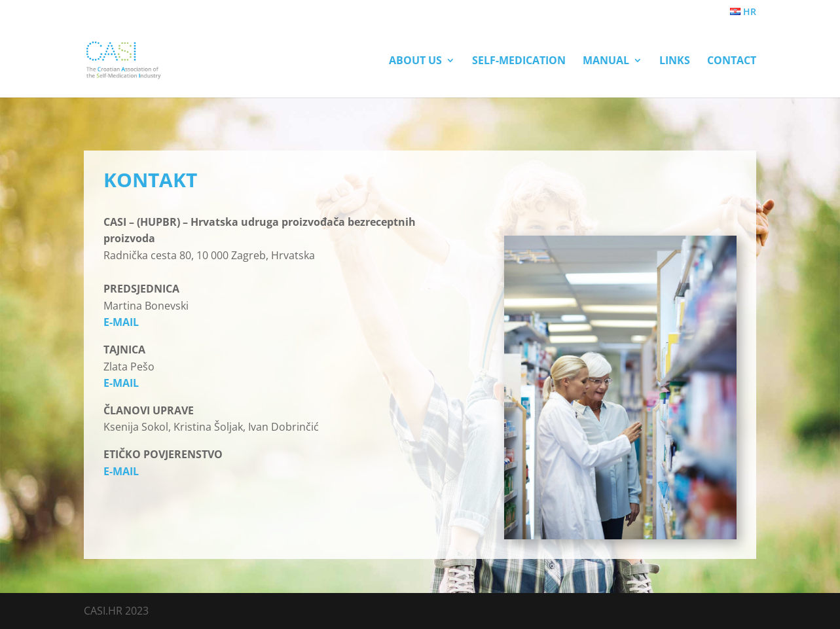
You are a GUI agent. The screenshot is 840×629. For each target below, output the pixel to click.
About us (415, 62)
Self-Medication (519, 62)
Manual (606, 62)
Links (675, 62)
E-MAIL (121, 322)
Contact (732, 62)
